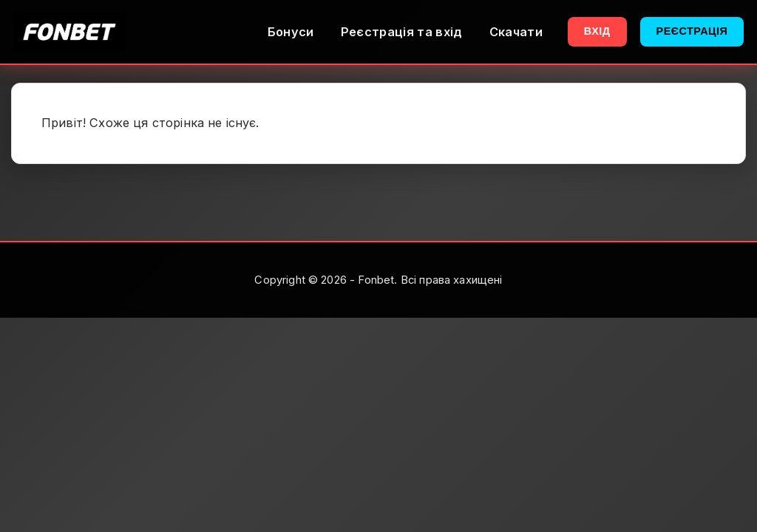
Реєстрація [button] (692, 31)
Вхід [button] (597, 31)
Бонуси (291, 32)
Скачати (516, 32)
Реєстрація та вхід (402, 32)
